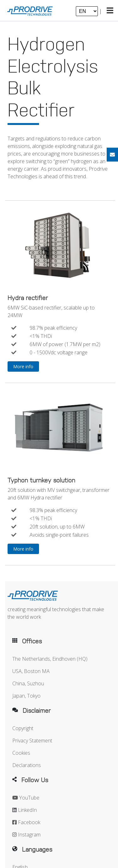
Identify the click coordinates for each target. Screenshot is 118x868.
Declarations (27, 765)
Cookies (21, 753)
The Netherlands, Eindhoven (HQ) (50, 659)
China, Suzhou (28, 683)
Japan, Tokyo (26, 696)
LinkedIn (25, 810)
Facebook (26, 822)
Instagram (26, 835)
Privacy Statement (32, 741)
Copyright (23, 728)
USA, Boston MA (31, 671)
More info (23, 366)
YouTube (26, 798)
